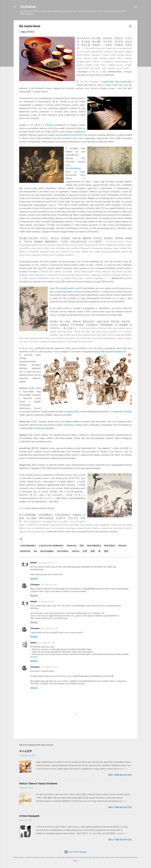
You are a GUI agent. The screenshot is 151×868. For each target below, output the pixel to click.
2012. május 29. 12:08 (46, 643)
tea (35, 551)
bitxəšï (34, 563)
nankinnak (39, 275)
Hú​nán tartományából (44, 428)
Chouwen (35, 585)
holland (69, 152)
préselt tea (25, 551)
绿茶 (93, 551)
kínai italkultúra (94, 546)
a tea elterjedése (28, 546)
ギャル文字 (25, 751)
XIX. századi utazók (65, 288)
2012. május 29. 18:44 (49, 667)
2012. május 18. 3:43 (46, 563)
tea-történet (63, 551)
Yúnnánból (68, 425)
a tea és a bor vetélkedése (51, 546)
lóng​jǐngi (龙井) (72, 412)
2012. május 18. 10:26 (49, 628)
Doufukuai (28, 7)
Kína (82, 546)
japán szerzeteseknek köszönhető (66, 135)
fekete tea (72, 546)
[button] (130, 27)
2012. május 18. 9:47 (46, 602)
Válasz (34, 579)
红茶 (85, 551)
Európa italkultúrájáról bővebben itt (110, 352)
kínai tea (122, 546)
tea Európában (47, 551)
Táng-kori (49, 125)
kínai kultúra (110, 546)
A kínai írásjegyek (29, 816)
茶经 (106, 551)
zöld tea (76, 551)
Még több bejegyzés (120, 775)
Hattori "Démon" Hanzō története (38, 784)
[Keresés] (136, 8)
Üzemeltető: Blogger (76, 852)
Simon (33, 643)
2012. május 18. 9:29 (49, 585)
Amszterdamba (73, 168)
